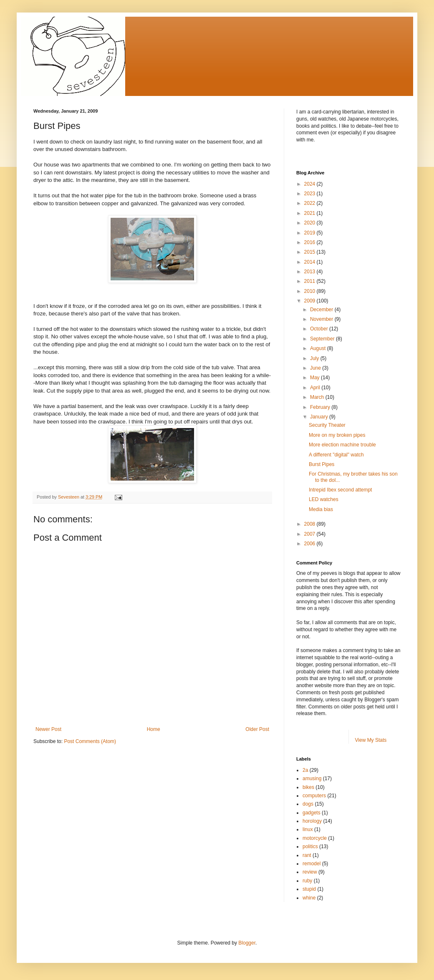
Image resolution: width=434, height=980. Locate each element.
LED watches (324, 499)
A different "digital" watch (336, 455)
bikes (308, 787)
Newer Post (48, 729)
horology (312, 821)
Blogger (247, 943)
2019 (310, 233)
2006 (310, 544)
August (319, 348)
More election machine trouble (342, 445)
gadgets (312, 813)
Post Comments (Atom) (90, 741)
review (310, 872)
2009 (310, 301)
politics (310, 846)
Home (154, 729)
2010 (310, 291)
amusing (312, 778)
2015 (310, 252)
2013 (310, 272)
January (320, 417)
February (321, 407)
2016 (310, 242)
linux (308, 829)
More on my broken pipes (337, 435)
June (316, 368)
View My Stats (371, 740)
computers (314, 796)
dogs (308, 804)
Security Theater (327, 425)
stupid (309, 889)
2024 (310, 184)
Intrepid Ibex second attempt (340, 490)
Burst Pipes (322, 464)
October (320, 329)
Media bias (321, 509)
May (315, 378)
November (322, 319)
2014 (310, 262)
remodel (312, 864)
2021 (310, 213)
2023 (310, 194)
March (318, 397)
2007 (310, 534)
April (316, 388)
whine (309, 898)
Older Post (257, 729)
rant (307, 855)
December (322, 310)
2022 (310, 203)
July (315, 358)
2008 (310, 524)
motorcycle (315, 838)
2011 (310, 281)
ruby (307, 881)
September (323, 339)
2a (305, 770)
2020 (310, 223)
